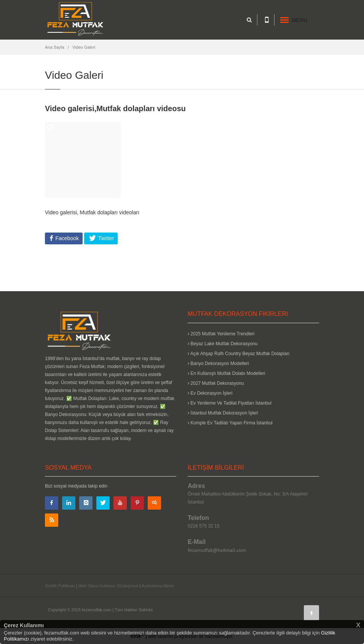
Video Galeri (84, 47)
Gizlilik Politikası (60, 586)
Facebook (66, 238)
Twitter (105, 238)
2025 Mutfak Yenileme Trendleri (221, 334)
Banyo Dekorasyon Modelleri (218, 363)
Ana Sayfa (55, 47)
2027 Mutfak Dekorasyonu (216, 383)
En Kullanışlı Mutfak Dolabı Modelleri (226, 373)
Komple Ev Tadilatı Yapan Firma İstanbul (230, 423)
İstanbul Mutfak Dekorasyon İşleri (223, 413)
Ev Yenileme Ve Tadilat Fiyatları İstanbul (230, 403)
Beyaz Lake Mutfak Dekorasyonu (223, 344)
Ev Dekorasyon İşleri (210, 393)
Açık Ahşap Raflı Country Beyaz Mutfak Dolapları (239, 354)
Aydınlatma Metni (158, 586)
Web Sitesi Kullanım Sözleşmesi (109, 586)
